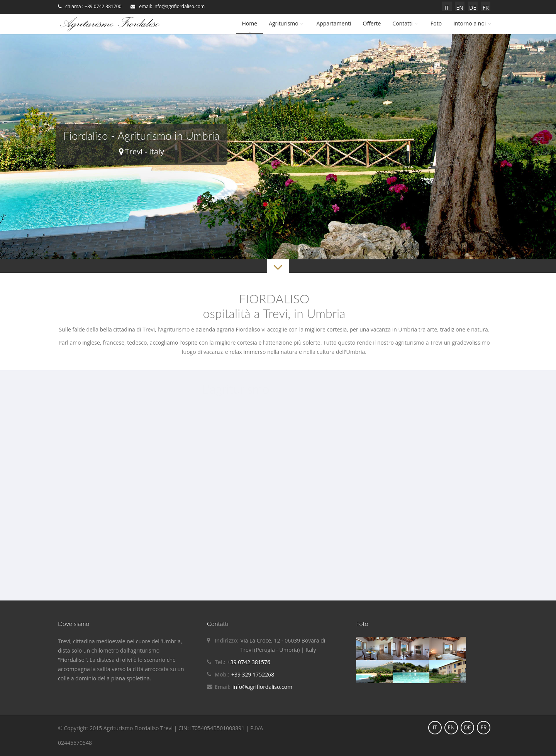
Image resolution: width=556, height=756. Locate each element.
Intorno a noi (473, 23)
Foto (436, 23)
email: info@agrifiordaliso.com (168, 6)
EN (460, 8)
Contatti (406, 23)
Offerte (372, 23)
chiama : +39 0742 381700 (90, 6)
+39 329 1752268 (253, 674)
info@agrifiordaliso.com (262, 687)
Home (250, 23)
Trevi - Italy (142, 151)
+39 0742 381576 (249, 662)
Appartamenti (334, 23)
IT (447, 8)
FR (486, 8)
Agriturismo (287, 23)
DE (473, 8)
